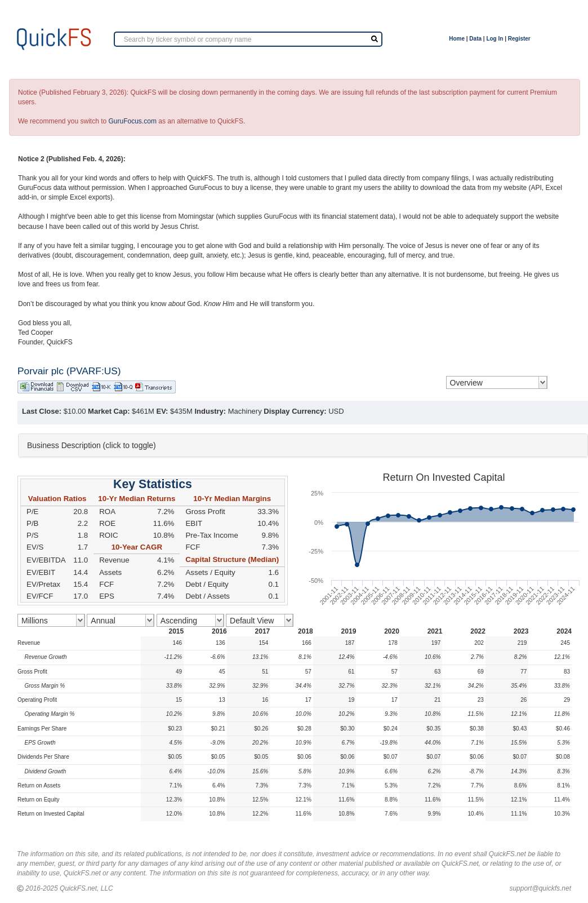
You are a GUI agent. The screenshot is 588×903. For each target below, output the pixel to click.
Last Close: (42, 411)
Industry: (210, 411)
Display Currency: (295, 411)
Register (519, 39)
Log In (495, 39)
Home (457, 39)
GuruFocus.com (133, 121)
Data (475, 39)
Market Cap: (109, 411)
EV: (162, 411)
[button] (303, 445)
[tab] (303, 445)
